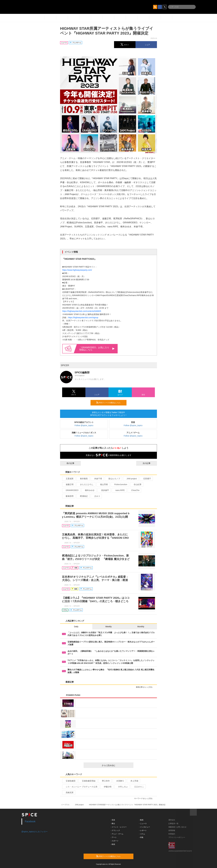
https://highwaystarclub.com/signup (83, 318)
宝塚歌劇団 (69, 781)
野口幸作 (105, 781)
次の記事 (149, 463)
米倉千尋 (97, 479)
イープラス (65, 805)
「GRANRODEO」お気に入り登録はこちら (97, 349)
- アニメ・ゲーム (117, 834)
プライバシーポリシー (177, 837)
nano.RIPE (119, 490)
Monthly (141, 627)
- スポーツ (115, 841)
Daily (76, 627)
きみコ (96, 496)
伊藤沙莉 (106, 787)
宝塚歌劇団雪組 (88, 781)
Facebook (30, 821)
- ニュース (143, 824)
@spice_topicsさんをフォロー (35, 832)
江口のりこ (138, 787)
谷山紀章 (136, 484)
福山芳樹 (103, 484)
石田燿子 (146, 479)
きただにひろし (86, 484)
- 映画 (113, 844)
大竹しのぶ (122, 787)
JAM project (131, 479)
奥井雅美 (83, 479)
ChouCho (134, 490)
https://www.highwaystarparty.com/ (77, 270)
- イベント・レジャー (119, 827)
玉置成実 (68, 479)
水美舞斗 (119, 781)
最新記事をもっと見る (145, 687)
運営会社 (172, 820)
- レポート (143, 830)
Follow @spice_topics (84, 425)
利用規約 (172, 834)
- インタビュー (145, 827)
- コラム (142, 834)
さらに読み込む (116, 765)
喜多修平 (104, 490)
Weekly (108, 627)
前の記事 (68, 463)
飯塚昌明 (68, 496)
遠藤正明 (68, 484)
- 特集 (141, 837)
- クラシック (115, 830)
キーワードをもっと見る (145, 798)
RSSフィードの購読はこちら (110, 403)
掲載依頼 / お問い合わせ (177, 827)
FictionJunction (120, 484)
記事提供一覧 (173, 824)
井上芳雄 (133, 781)
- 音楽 (113, 820)
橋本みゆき (89, 490)
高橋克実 (68, 793)
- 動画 (141, 820)
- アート (114, 837)
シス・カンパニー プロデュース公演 (80, 787)
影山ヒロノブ (113, 479)
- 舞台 (113, 824)
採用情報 (172, 830)
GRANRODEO (71, 490)
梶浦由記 (83, 496)
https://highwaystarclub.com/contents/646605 (82, 311)
